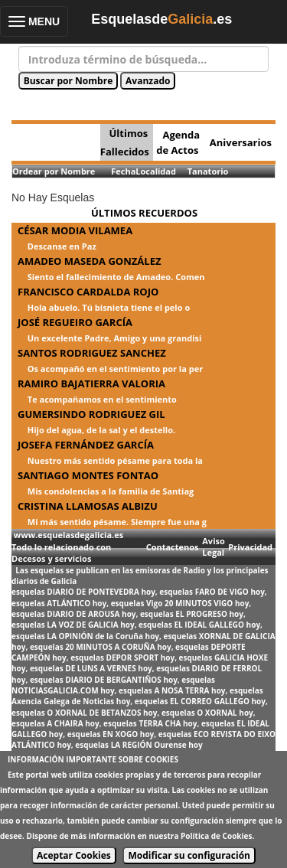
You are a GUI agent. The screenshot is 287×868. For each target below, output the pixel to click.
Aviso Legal (213, 547)
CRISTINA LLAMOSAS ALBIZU (88, 506)
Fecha (123, 171)
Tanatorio (208, 171)
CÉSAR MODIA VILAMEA (75, 230)
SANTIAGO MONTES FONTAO (88, 475)
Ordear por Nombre (54, 171)
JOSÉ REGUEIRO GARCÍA (75, 322)
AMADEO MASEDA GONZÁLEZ (89, 261)
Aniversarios (241, 142)
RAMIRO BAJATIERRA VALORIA (91, 383)
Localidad (156, 171)
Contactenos (173, 547)
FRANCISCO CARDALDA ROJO (88, 292)
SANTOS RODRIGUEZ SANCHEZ (92, 353)
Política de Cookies (216, 836)
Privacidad (250, 547)
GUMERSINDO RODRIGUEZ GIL (91, 414)
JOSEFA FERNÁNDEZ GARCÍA (86, 445)
